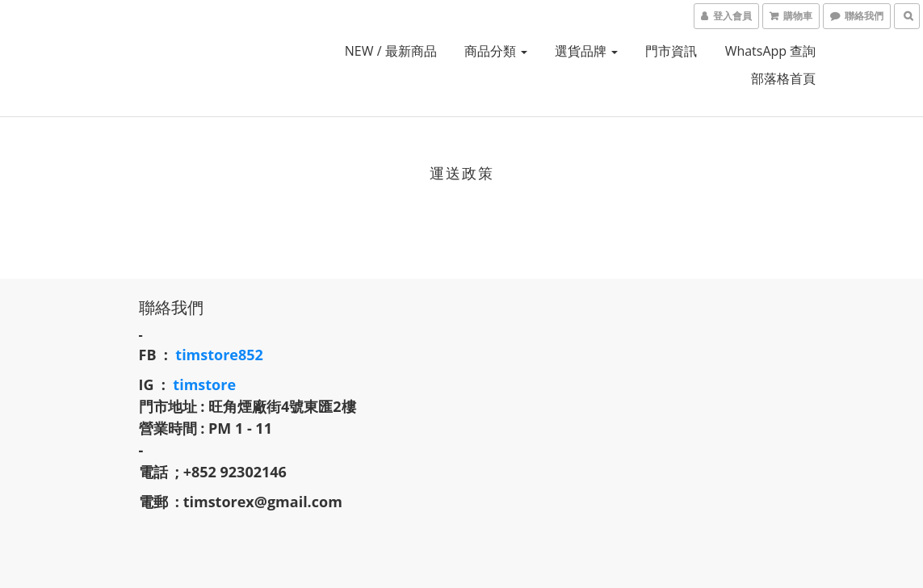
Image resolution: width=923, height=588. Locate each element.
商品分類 (496, 51)
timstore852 (219, 355)
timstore (204, 384)
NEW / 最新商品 (391, 51)
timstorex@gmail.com (263, 502)
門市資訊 (671, 51)
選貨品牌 (586, 51)
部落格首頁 (783, 78)
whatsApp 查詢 (771, 51)
